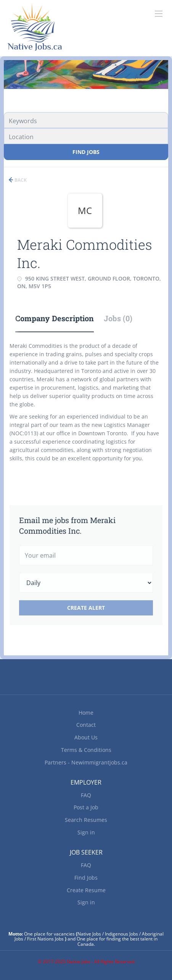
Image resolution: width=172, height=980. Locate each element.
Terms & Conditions (86, 750)
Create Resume (86, 890)
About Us (86, 737)
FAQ (86, 795)
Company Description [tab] (55, 318)
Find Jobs (86, 152)
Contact (86, 725)
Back (20, 180)
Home (86, 713)
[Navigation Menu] (159, 14)
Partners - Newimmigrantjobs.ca (86, 762)
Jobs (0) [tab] (118, 318)
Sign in (86, 832)
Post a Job (86, 807)
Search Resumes (86, 820)
